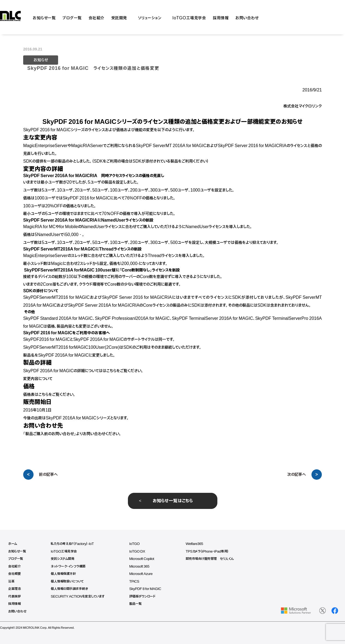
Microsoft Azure (144, 574)
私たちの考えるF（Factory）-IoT (74, 544)
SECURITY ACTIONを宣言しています (80, 596)
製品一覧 (139, 604)
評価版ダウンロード (145, 596)
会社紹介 (97, 17)
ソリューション (150, 17)
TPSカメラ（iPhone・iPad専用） (212, 551)
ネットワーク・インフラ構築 (69, 566)
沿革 (11, 581)
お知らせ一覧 (44, 17)
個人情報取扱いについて (69, 581)
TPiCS (137, 581)
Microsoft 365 (143, 566)
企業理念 (14, 589)
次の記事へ (297, 475)
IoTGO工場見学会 (189, 17)
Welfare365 (199, 544)
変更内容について (38, 379)
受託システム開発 (63, 559)
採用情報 (221, 17)
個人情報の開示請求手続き (70, 589)
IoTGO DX (140, 551)
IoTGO (138, 544)
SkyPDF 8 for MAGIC (149, 589)
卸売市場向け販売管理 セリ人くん (215, 559)
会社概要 (14, 574)
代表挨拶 (14, 596)
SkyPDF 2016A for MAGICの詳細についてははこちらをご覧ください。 (83, 371)
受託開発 (119, 17)
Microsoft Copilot (145, 559)
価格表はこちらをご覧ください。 (49, 395)
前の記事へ (48, 475)
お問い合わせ (247, 17)
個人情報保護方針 (64, 574)
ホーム (13, 544)
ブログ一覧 (72, 17)
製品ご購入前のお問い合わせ (50, 434)
